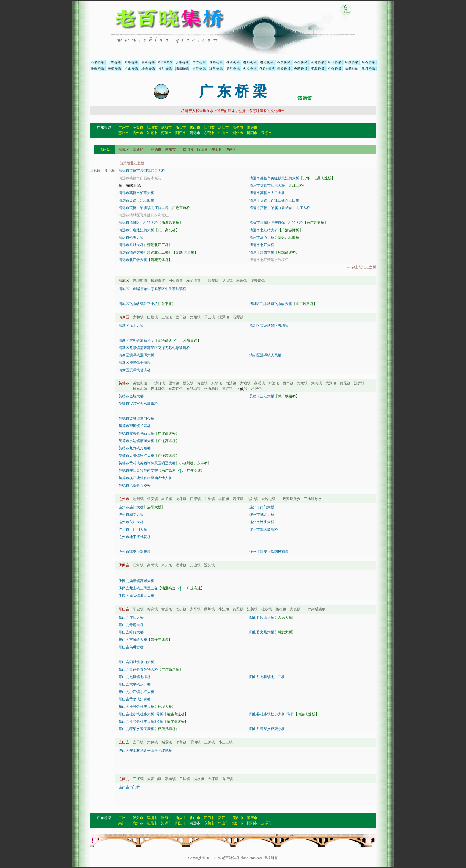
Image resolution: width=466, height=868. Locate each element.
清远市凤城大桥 (131, 245)
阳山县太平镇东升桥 (135, 684)
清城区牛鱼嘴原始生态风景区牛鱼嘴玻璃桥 (152, 289)
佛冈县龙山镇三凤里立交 (138, 588)
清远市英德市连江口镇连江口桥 (274, 200)
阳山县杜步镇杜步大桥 (136, 707)
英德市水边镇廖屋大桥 (136, 441)
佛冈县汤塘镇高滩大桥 (136, 581)
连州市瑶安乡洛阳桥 (135, 552)
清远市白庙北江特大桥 (136, 230)
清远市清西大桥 (262, 252)
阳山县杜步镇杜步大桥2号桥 (272, 714)
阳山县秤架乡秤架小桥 (267, 729)
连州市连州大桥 (131, 507)
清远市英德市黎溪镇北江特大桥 (144, 208)
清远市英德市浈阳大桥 (136, 193)
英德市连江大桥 (262, 396)
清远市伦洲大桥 (131, 238)
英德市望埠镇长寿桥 (135, 426)
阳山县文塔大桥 (262, 632)
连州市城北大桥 (262, 515)
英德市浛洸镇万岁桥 (135, 485)
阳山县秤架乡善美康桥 (136, 729)
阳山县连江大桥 (131, 617)
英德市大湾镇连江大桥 (136, 456)
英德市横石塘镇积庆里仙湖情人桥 (145, 478)
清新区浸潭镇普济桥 (135, 370)
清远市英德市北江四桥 (136, 200)
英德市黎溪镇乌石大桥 (136, 433)
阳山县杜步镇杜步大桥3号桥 (141, 721)
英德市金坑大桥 (131, 396)
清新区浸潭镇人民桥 (265, 355)
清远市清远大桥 (131, 252)
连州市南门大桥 (262, 507)
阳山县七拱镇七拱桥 (135, 677)
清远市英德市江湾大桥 (267, 185)
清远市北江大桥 (262, 245)
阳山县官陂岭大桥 (133, 640)
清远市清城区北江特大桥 (138, 223)
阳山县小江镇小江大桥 (136, 692)
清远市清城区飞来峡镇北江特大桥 (276, 223)
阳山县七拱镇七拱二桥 (267, 677)
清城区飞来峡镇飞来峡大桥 (271, 304)
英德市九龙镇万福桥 (135, 448)
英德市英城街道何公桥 (136, 419)
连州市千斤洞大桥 (133, 529)
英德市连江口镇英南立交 (138, 471)
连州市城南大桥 (131, 515)
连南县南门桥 (129, 787)
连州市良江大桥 (131, 522)
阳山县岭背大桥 (131, 632)
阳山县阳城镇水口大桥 (136, 662)
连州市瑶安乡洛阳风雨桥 (269, 552)
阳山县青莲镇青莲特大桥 (138, 669)
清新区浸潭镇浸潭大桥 (136, 355)
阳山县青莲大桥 (131, 625)
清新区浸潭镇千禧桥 (135, 363)
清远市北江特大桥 (264, 230)
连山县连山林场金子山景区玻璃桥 (145, 751)
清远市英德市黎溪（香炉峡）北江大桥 (280, 208)
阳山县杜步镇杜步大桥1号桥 (141, 714)
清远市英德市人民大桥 (267, 193)
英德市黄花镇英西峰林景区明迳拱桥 (147, 463)
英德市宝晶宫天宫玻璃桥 (138, 404)
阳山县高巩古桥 (131, 647)
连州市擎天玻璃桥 (264, 529)
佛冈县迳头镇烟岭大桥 (136, 596)
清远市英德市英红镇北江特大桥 (274, 178)
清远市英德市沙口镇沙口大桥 (142, 171)
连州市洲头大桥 (262, 522)
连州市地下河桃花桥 (135, 537)
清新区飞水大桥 (131, 325)
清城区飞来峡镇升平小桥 (138, 304)
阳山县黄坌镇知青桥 (135, 699)
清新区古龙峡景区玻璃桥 (269, 325)
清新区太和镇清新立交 (136, 340)
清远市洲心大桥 (262, 238)
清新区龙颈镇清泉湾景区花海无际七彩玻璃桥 (154, 348)
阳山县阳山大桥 (262, 617)
